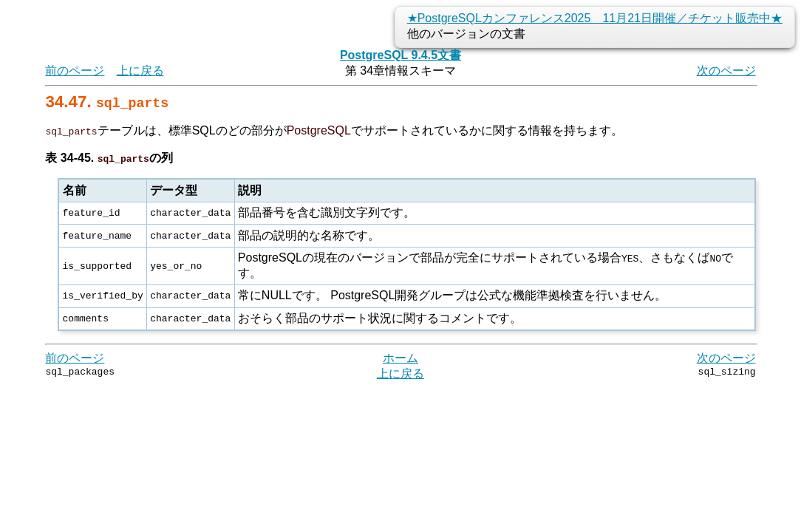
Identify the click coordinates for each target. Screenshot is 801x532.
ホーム (400, 358)
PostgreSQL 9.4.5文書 (400, 55)
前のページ (75, 71)
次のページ (726, 71)
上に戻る (140, 71)
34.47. (107, 102)
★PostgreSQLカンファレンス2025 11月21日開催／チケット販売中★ (595, 18)
